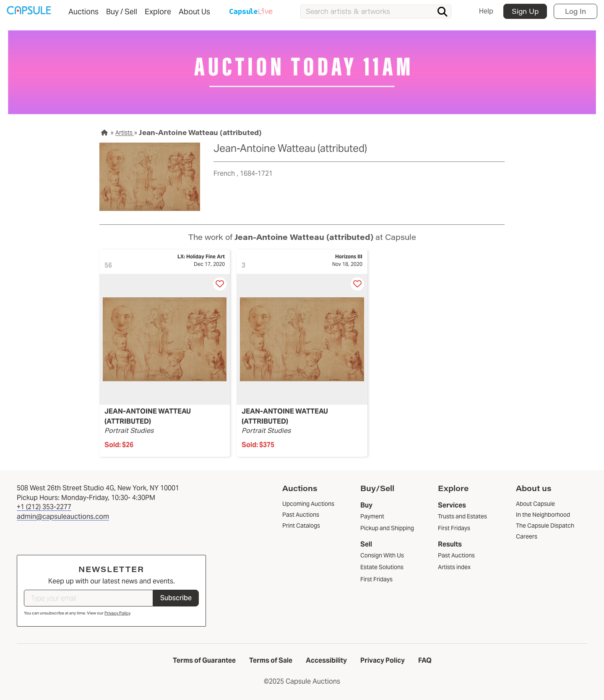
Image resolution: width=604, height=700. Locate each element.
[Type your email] (89, 598)
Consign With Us (382, 555)
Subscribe (176, 598)
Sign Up (525, 11)
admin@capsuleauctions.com (63, 517)
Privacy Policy (117, 613)
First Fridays (376, 579)
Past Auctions (456, 555)
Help (486, 11)
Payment (372, 516)
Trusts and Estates (462, 516)
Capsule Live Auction (251, 12)
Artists (125, 133)
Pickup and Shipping (387, 528)
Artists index (454, 567)
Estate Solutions (382, 567)
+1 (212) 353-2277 (44, 507)
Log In (575, 11)
